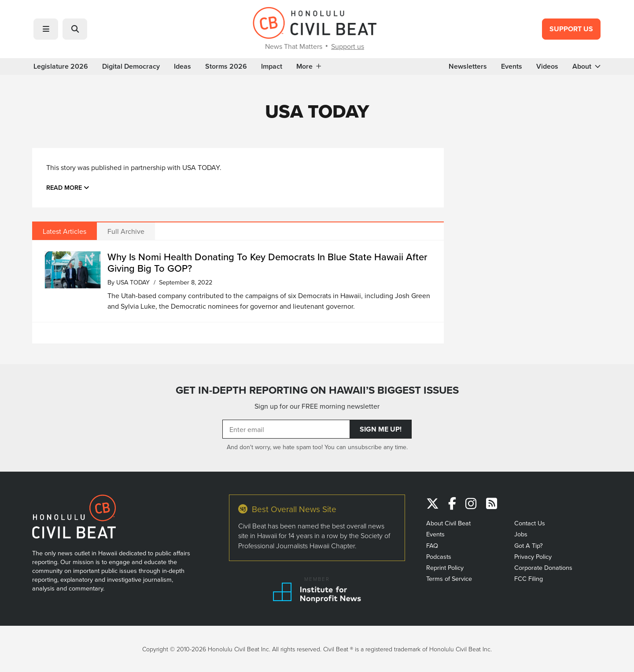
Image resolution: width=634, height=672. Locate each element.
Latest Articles (65, 231)
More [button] (309, 66)
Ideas (182, 66)
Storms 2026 (226, 66)
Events (512, 66)
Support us (348, 46)
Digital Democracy (131, 66)
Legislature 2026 (61, 66)
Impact (272, 66)
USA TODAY (133, 282)
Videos (547, 66)
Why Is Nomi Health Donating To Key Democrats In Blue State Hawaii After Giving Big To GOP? (267, 262)
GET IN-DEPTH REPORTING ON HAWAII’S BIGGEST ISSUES (317, 390)
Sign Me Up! (381, 429)
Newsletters (468, 66)
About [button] (586, 66)
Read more (68, 187)
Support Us (571, 29)
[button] (46, 29)
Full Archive (126, 231)
